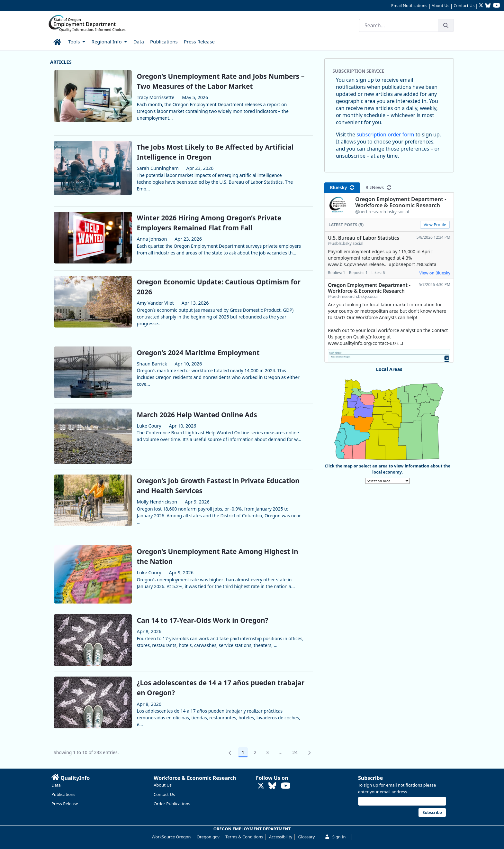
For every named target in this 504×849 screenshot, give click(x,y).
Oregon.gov (208, 837)
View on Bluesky (435, 273)
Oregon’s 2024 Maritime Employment (198, 353)
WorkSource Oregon (171, 837)
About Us (441, 5)
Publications (63, 794)
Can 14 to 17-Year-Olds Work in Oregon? (203, 620)
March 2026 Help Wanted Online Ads (197, 415)
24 (297, 753)
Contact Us (464, 5)
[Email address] (402, 801)
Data (56, 785)
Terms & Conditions (244, 837)
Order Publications (172, 804)
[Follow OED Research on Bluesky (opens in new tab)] (488, 6)
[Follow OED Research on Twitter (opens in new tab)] (482, 6)
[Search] (399, 25)
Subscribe (370, 778)
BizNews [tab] (378, 187)
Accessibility (281, 837)
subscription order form (385, 134)
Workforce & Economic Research (195, 778)
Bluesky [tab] (342, 187)
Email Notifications (409, 5)
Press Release (65, 804)
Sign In (335, 837)
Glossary (307, 837)
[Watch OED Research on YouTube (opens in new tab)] (497, 6)
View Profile (435, 225)
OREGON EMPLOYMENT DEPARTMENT (252, 829)
